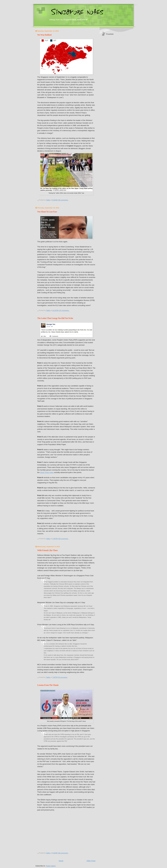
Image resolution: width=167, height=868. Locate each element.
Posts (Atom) (51, 866)
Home (61, 861)
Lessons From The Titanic (48, 685)
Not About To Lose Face (47, 212)
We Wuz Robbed (44, 35)
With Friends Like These (47, 550)
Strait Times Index (47, 472)
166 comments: (63, 853)
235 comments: (63, 200)
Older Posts (91, 861)
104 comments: (63, 539)
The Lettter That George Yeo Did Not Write (55, 318)
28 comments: (63, 677)
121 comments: (64, 310)
